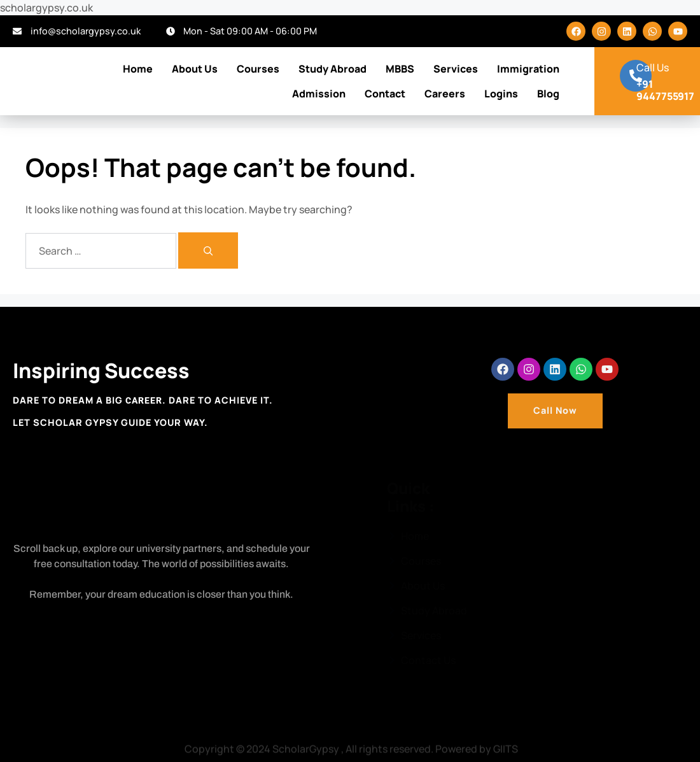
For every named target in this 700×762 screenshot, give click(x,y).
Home (138, 69)
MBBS (400, 69)
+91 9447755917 (665, 90)
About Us (195, 69)
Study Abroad (332, 69)
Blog (548, 94)
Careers (445, 94)
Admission (319, 94)
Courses (258, 69)
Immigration (528, 69)
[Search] (208, 250)
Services (456, 69)
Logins (501, 94)
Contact (385, 94)
